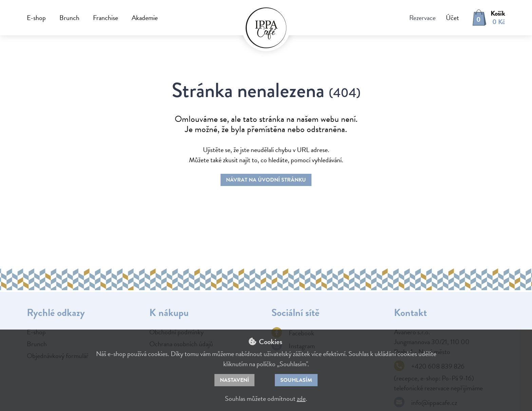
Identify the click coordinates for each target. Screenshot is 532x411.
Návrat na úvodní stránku (266, 180)
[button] (447, 18)
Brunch (69, 18)
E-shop (36, 18)
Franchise (106, 18)
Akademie (145, 18)
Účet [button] (452, 18)
